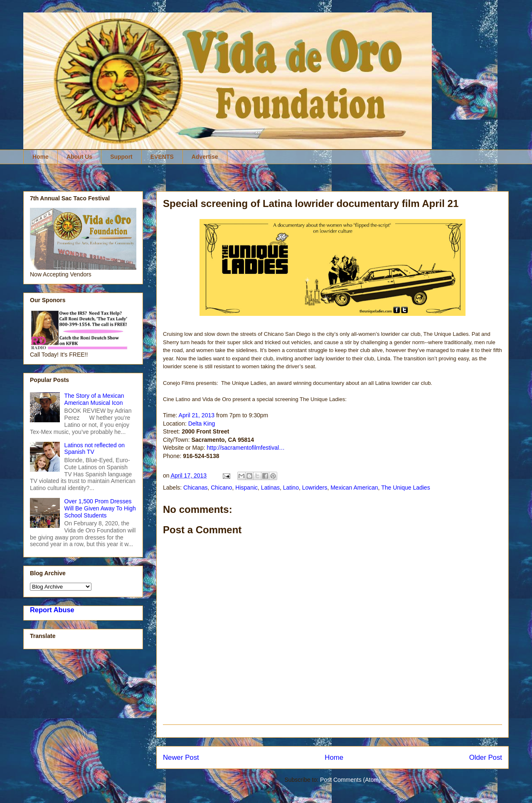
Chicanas (195, 488)
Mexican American (354, 488)
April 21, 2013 (197, 415)
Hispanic (246, 488)
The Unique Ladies (406, 488)
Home (41, 157)
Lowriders (315, 488)
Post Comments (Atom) (350, 780)
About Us (79, 157)
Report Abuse (52, 610)
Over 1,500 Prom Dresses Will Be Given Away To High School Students (100, 508)
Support (121, 157)
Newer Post (181, 757)
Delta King (202, 424)
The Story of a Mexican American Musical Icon (94, 399)
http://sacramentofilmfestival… (246, 448)
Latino (291, 488)
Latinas (270, 488)
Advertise (205, 157)
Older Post (486, 757)
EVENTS (162, 157)
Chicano (221, 488)
